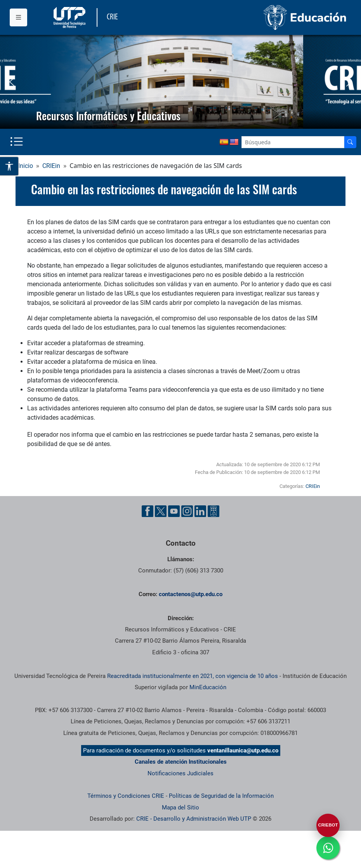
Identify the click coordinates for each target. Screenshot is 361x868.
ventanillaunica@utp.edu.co (243, 750)
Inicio (26, 166)
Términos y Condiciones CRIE (126, 796)
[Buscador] (350, 142)
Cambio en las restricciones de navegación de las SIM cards (164, 189)
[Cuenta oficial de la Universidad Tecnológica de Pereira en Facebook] (148, 511)
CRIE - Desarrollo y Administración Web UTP (194, 819)
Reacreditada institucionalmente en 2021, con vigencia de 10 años (193, 676)
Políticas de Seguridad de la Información (221, 796)
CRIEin (51, 166)
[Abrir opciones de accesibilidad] (10, 166)
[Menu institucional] (18, 17)
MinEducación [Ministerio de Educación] (208, 687)
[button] (12, 82)
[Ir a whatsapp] (328, 848)
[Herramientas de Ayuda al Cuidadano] (213, 511)
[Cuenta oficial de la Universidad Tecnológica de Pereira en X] (161, 511)
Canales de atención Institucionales (181, 762)
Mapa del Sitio (180, 807)
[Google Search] (293, 142)
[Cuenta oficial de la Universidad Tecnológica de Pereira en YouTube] (174, 511)
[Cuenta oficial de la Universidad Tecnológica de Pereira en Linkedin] (200, 511)
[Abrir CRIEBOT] (328, 825)
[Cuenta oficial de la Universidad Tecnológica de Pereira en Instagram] (187, 511)
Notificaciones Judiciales (180, 773)
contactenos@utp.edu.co (191, 594)
